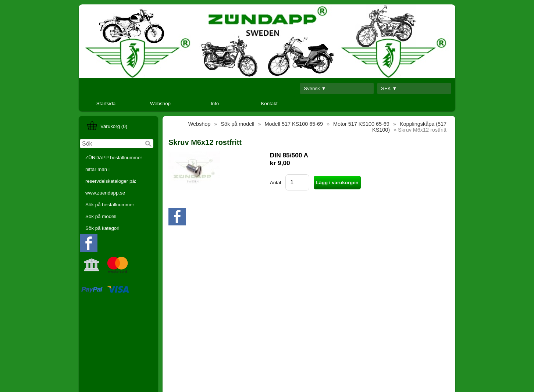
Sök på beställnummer (110, 205)
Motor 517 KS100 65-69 (361, 124)
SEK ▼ (389, 88)
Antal (275, 183)
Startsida (106, 104)
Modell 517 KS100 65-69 (294, 124)
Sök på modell (101, 216)
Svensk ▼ (315, 88)
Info (215, 104)
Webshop (160, 104)
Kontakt (269, 104)
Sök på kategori (102, 228)
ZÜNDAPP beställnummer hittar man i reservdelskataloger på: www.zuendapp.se (114, 175)
